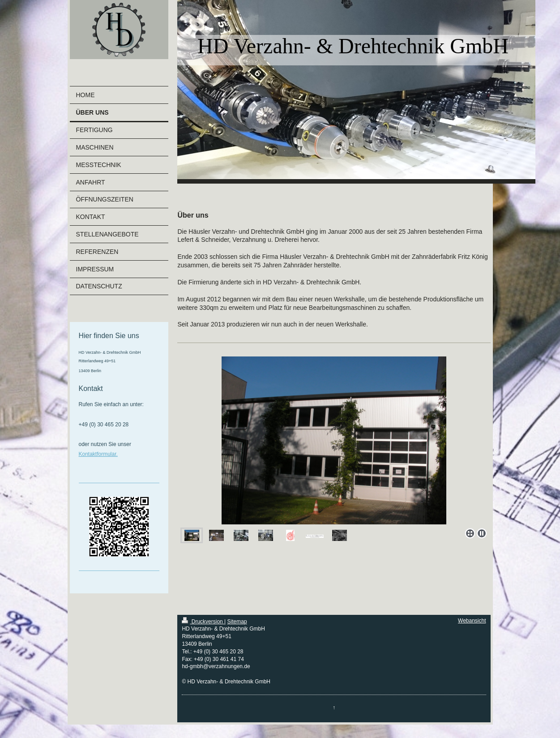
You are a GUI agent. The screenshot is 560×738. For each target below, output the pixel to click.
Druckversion (203, 622)
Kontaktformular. (98, 454)
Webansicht (472, 621)
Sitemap (237, 622)
